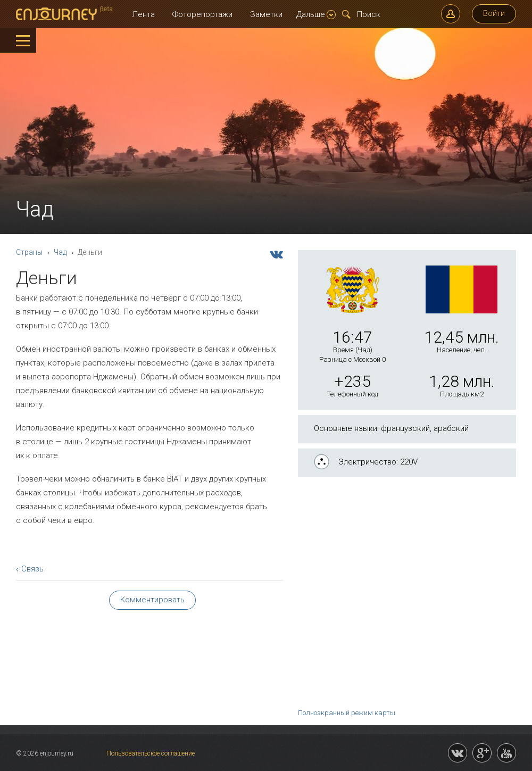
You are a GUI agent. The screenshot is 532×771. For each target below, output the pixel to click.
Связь (32, 569)
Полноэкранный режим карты (347, 713)
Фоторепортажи (202, 14)
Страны (29, 252)
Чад (60, 252)
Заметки (266, 14)
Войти (494, 13)
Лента (143, 14)
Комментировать (152, 600)
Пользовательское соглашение (151, 753)
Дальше (316, 14)
